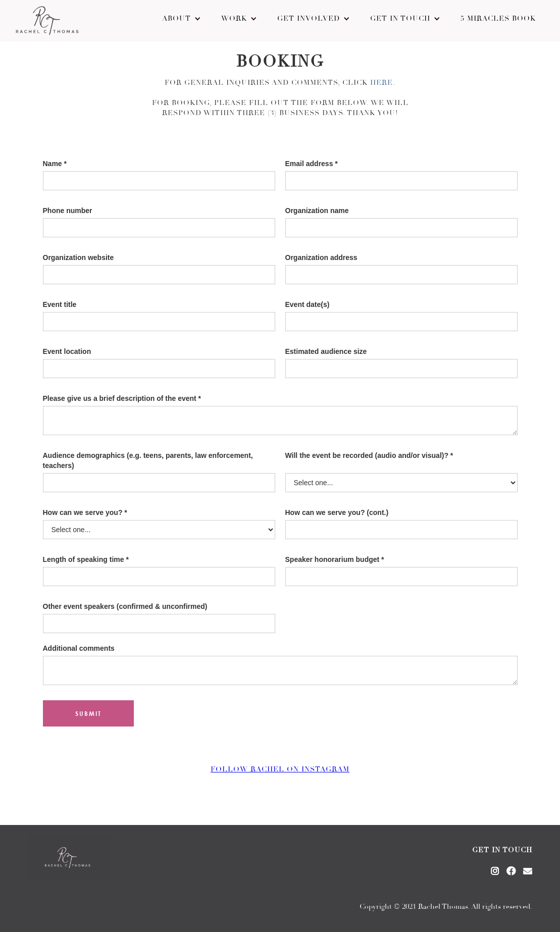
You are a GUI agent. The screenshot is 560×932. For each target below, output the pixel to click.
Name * (55, 164)
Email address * (312, 164)
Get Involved (309, 19)
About (176, 19)
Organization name (317, 211)
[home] (47, 21)
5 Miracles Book (498, 19)
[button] (182, 19)
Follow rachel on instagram (280, 769)
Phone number (68, 211)
